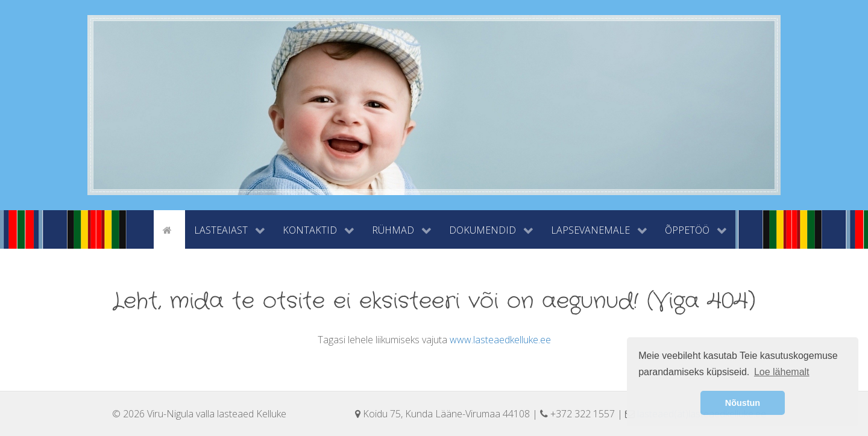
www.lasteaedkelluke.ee (500, 340)
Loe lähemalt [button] (782, 372)
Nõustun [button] (743, 403)
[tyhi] (143, 229)
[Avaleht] (169, 229)
